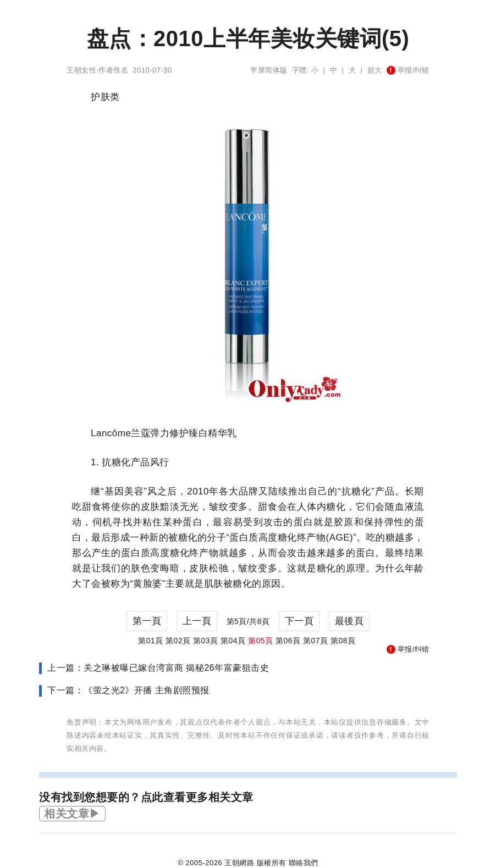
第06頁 (288, 641)
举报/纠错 (408, 70)
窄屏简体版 (269, 70)
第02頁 (178, 641)
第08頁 (343, 641)
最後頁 (349, 621)
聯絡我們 (304, 863)
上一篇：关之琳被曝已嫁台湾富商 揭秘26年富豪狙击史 (158, 668)
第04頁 (233, 641)
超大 (375, 70)
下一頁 (299, 621)
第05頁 (261, 641)
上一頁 (197, 621)
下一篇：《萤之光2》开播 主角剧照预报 (128, 690)
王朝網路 (239, 863)
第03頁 (206, 641)
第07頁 (316, 641)
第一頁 (147, 621)
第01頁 (151, 641)
